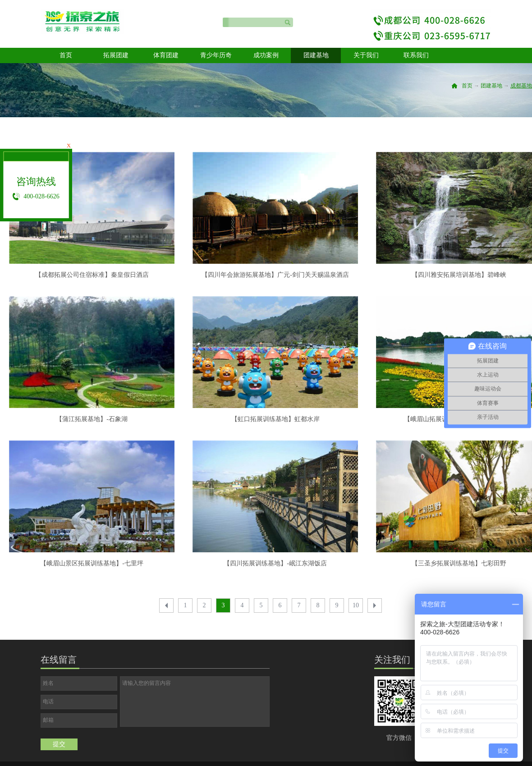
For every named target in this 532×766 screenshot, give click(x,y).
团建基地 (491, 86)
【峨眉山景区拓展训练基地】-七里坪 (92, 563)
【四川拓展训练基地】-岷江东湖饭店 (275, 563)
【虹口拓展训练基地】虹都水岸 (275, 419)
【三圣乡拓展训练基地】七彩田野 (459, 563)
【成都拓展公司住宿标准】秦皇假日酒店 (92, 275)
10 (356, 605)
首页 (66, 55)
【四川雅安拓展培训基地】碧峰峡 (459, 275)
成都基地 (521, 86)
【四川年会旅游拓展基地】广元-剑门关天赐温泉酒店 (275, 275)
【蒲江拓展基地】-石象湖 (92, 419)
